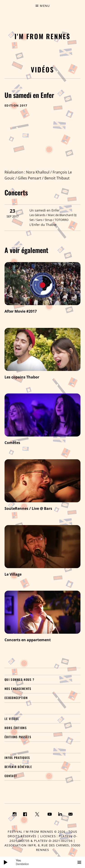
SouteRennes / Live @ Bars (28, 508)
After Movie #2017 (21, 311)
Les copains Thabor (22, 377)
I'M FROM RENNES (42, 36)
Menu (45, 6)
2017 (23, 105)
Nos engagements (18, 689)
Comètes (12, 443)
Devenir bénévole (18, 767)
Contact (11, 776)
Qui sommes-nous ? (19, 679)
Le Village (13, 574)
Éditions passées (18, 737)
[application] (42, 862)
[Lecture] (6, 862)
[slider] (45, 862)
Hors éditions (16, 728)
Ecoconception (16, 698)
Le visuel (12, 719)
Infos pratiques (17, 758)
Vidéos (42, 69)
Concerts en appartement (28, 640)
